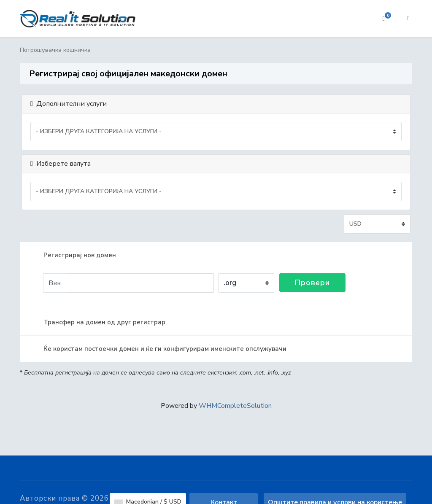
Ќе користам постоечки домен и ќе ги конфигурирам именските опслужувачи (158, 349)
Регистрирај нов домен (73, 255)
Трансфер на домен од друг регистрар (98, 322)
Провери (312, 283)
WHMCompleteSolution (235, 406)
